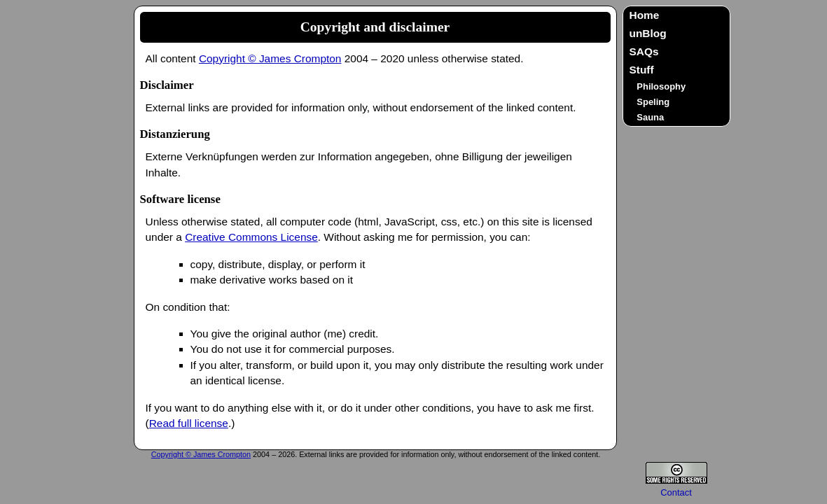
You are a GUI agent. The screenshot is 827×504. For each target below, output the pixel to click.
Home (645, 15)
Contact (676, 492)
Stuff (642, 70)
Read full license (189, 423)
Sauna (650, 117)
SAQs (644, 51)
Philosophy (661, 86)
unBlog (648, 33)
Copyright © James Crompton (270, 58)
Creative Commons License (251, 237)
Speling (653, 102)
